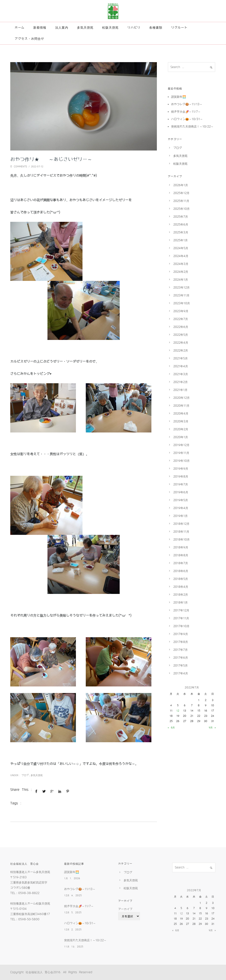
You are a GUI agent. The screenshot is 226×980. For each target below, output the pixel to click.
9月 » (212, 728)
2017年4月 (181, 673)
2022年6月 (181, 327)
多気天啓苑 (85, 28)
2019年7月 (181, 484)
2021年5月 (180, 358)
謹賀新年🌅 (179, 97)
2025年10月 (181, 209)
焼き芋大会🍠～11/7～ (186, 112)
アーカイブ (125, 909)
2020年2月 (181, 429)
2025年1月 (180, 240)
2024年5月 (181, 248)
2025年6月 (181, 225)
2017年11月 (181, 618)
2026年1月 (181, 185)
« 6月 (171, 728)
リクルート (179, 28)
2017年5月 (180, 666)
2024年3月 (181, 264)
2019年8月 (181, 477)
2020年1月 (181, 437)
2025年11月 (181, 201)
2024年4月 (181, 256)
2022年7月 (181, 319)
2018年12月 (181, 524)
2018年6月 (181, 571)
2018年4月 (181, 587)
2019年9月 (181, 469)
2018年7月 (181, 563)
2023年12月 (181, 288)
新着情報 (40, 28)
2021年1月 (180, 390)
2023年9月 (181, 311)
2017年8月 (181, 642)
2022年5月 (181, 335)
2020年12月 (181, 398)
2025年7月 (181, 217)
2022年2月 (181, 351)
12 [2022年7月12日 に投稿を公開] (178, 711)
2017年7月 (180, 650)
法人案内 (62, 28)
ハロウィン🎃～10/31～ (187, 119)
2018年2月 (181, 595)
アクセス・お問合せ (29, 39)
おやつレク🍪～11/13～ (187, 104)
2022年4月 (181, 343)
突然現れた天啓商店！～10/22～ (192, 127)
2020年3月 (181, 421)
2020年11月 (181, 406)
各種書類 (156, 28)
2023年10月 (182, 303)
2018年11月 (181, 532)
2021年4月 (181, 366)
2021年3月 (181, 374)
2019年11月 (181, 453)
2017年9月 (181, 634)
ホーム (20, 28)
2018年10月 (181, 540)
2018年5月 (181, 579)
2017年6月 (181, 658)
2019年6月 (181, 492)
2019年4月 (181, 508)
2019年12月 (181, 445)
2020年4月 (181, 414)
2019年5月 (181, 500)
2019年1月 (180, 516)
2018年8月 (181, 555)
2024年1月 (181, 280)
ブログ (24, 775)
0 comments (19, 166)
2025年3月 (181, 232)
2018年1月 (180, 603)
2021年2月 (180, 382)
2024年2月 (181, 272)
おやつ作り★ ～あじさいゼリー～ (51, 159)
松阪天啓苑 (110, 28)
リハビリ (134, 28)
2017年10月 (181, 626)
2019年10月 (181, 461)
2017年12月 (181, 610)
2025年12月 (181, 193)
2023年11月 (181, 295)
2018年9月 (181, 547)
